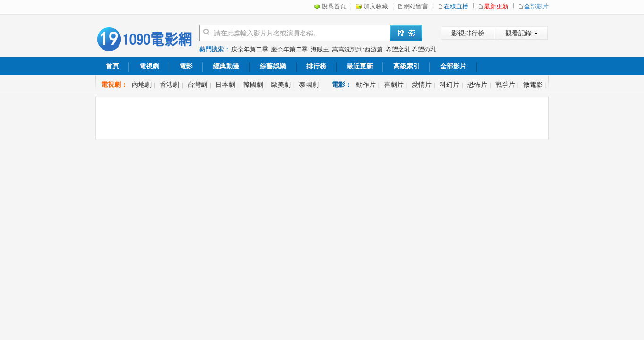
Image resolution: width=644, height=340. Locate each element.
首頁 (112, 66)
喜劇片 (394, 85)
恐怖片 (477, 85)
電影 (186, 66)
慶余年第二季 (289, 49)
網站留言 (416, 6)
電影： (342, 85)
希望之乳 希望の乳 (411, 49)
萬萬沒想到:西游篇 (357, 49)
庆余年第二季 (250, 49)
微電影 (533, 85)
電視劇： (114, 85)
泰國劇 (309, 85)
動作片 (366, 85)
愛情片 (422, 85)
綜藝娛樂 (273, 66)
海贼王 (320, 49)
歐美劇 (281, 85)
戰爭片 (505, 85)
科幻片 (449, 85)
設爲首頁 (334, 6)
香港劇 (169, 85)
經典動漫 (226, 66)
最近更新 (360, 66)
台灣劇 (197, 85)
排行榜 (316, 66)
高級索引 (407, 66)
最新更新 (496, 6)
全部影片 (536, 6)
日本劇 (225, 85)
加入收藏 (376, 6)
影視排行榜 (468, 33)
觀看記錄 (518, 33)
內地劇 (142, 85)
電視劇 (149, 66)
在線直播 (456, 6)
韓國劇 (253, 85)
